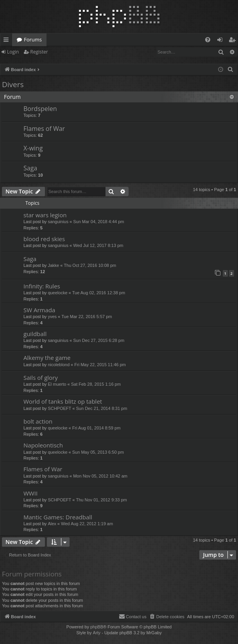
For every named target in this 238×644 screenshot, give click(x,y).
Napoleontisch (43, 445)
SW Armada (39, 310)
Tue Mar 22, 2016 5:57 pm (87, 317)
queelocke (57, 293)
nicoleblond (59, 365)
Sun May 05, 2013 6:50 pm (98, 452)
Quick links (8, 41)
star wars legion (45, 215)
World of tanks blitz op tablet (63, 401)
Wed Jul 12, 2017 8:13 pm (98, 245)
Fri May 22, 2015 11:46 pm (100, 365)
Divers (13, 84)
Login (13, 52)
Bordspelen (40, 109)
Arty (97, 633)
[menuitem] (208, 40)
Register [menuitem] (234, 41)
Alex (52, 524)
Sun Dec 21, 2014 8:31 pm (102, 408)
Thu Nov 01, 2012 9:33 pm (102, 500)
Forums (33, 39)
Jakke (53, 265)
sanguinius (58, 222)
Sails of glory (41, 377)
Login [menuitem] (221, 41)
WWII (30, 493)
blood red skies (44, 239)
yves (52, 317)
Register (39, 52)
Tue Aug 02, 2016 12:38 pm (99, 293)
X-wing (33, 148)
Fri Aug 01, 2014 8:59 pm (97, 428)
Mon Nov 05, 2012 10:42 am (100, 476)
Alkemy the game (47, 358)
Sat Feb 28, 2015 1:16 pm (96, 384)
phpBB (97, 627)
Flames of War (44, 129)
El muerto (57, 384)
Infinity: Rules (42, 286)
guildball (35, 334)
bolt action (38, 421)
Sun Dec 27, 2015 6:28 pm (99, 340)
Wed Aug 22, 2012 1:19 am (87, 524)
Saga (30, 168)
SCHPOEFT (59, 408)
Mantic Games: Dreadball (58, 517)
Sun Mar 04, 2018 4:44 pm (98, 222)
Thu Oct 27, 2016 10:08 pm (90, 265)
